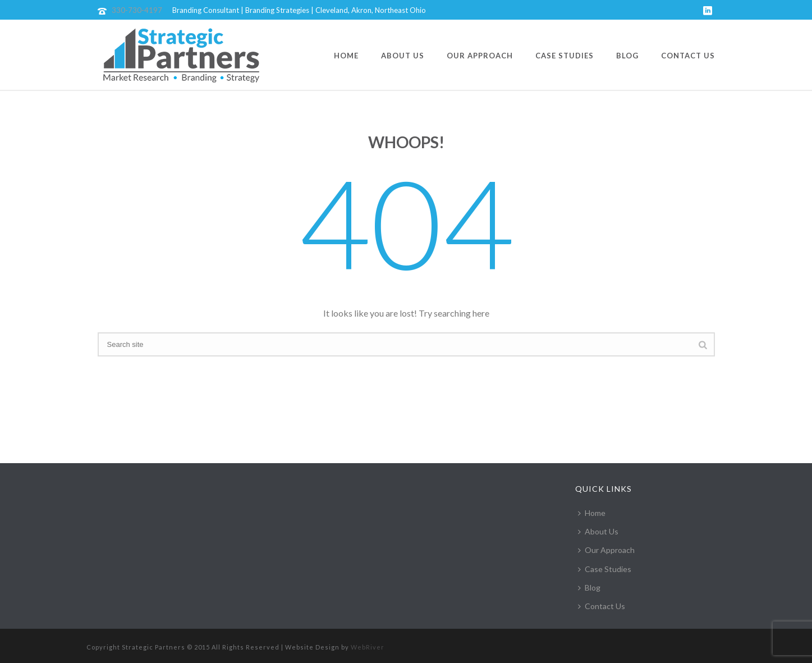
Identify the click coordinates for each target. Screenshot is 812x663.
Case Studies (565, 56)
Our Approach (480, 56)
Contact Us (688, 56)
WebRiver (368, 647)
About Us (403, 56)
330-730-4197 (137, 10)
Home (346, 56)
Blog (627, 56)
